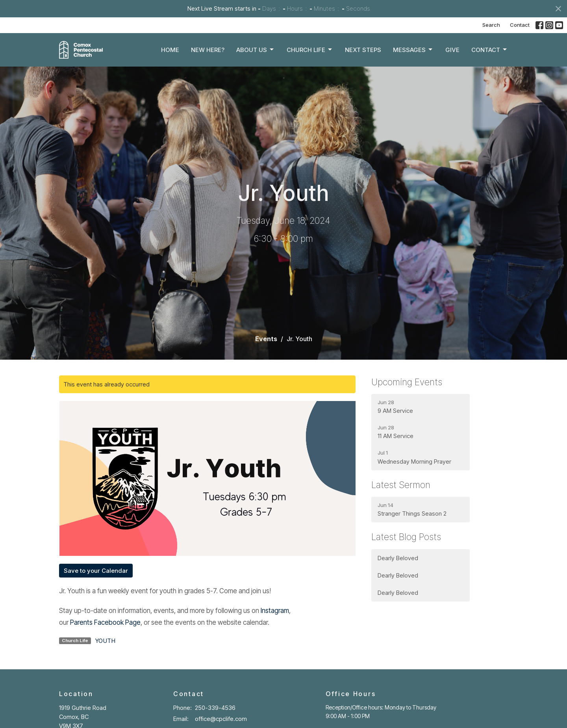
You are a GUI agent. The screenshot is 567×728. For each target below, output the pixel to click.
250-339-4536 (215, 708)
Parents (82, 622)
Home (170, 50)
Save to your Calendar (96, 571)
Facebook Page (117, 622)
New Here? (208, 50)
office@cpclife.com (221, 719)
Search (491, 25)
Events (266, 339)
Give (452, 50)
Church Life (310, 50)
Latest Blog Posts (406, 537)
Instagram (275, 611)
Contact (520, 25)
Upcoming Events (407, 382)
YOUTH (105, 641)
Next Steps (363, 50)
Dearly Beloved (398, 558)
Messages (413, 50)
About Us (256, 50)
